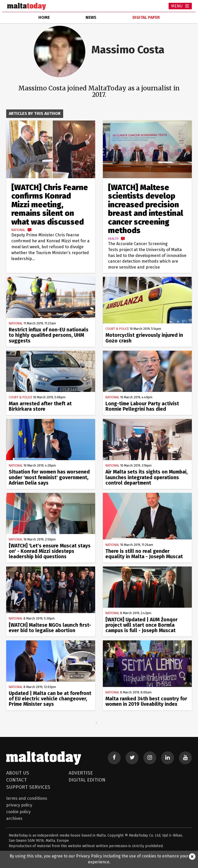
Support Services (28, 787)
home (44, 17)
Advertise (81, 773)
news (91, 17)
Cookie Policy (18, 812)
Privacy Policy (19, 805)
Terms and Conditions (27, 798)
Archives (14, 818)
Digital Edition (87, 780)
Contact (16, 780)
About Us (18, 773)
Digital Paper (146, 17)
